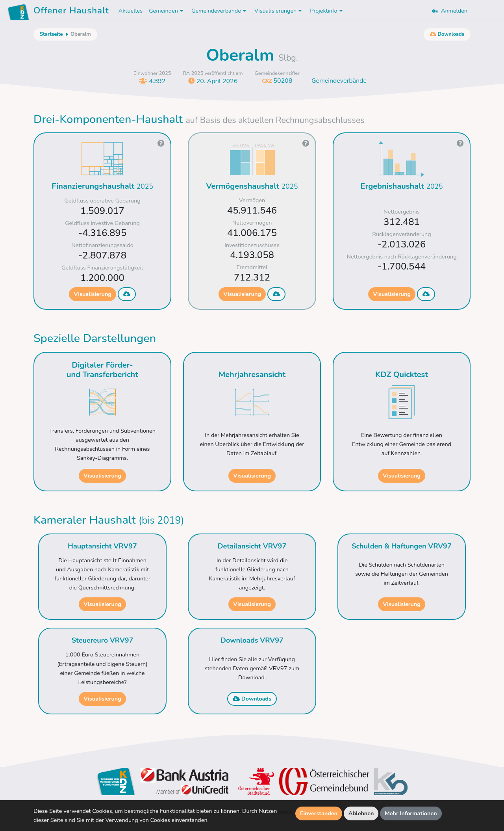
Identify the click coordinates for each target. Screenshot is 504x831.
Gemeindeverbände (339, 81)
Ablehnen (361, 813)
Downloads (252, 699)
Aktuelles (131, 11)
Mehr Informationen (411, 813)
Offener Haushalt (71, 12)
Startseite (51, 34)
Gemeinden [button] (167, 11)
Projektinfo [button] (327, 11)
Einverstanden (319, 813)
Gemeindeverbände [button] (220, 11)
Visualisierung (93, 294)
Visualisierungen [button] (279, 11)
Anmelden (450, 11)
